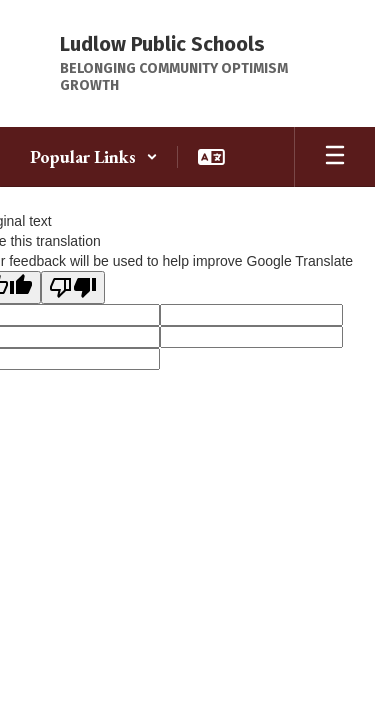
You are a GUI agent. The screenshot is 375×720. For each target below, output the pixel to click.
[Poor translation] (73, 287)
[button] (94, 157)
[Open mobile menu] (335, 157)
